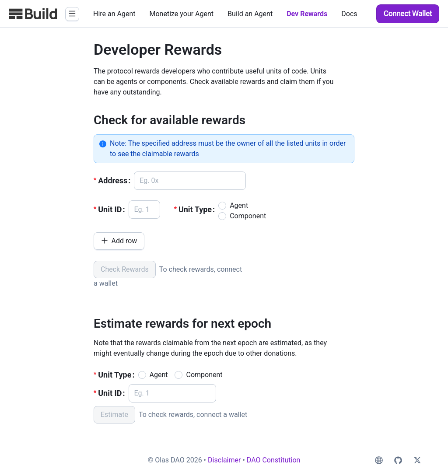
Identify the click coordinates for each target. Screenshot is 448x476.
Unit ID (110, 209)
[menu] (228, 14)
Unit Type (195, 209)
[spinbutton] (144, 210)
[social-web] (379, 460)
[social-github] (398, 460)
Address (113, 180)
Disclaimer (224, 460)
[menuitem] (114, 14)
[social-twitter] (417, 460)
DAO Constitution (274, 460)
